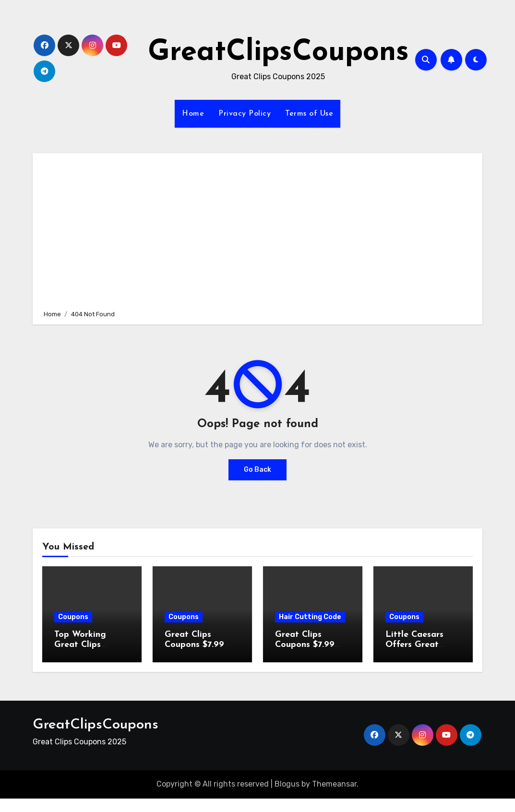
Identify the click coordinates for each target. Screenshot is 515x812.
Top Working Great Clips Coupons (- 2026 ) (91, 645)
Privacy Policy (245, 114)
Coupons (73, 617)
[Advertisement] (259, 230)
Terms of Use (309, 114)
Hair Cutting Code (310, 617)
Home (193, 114)
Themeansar (334, 784)
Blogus (287, 784)
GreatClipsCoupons (278, 53)
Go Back (257, 470)
